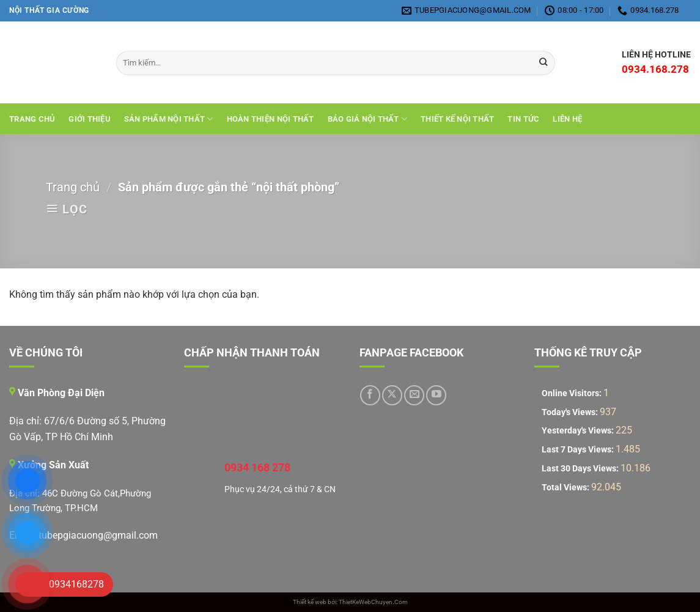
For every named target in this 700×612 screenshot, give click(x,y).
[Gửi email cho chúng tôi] (414, 395)
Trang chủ (32, 119)
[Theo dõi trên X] (392, 395)
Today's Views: (571, 412)
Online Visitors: (573, 393)
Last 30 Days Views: (581, 469)
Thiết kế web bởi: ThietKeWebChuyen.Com (350, 602)
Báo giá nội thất (368, 119)
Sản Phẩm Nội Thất (169, 119)
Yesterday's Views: (579, 431)
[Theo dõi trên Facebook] (370, 395)
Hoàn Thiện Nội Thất (271, 119)
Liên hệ (567, 119)
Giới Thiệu (90, 119)
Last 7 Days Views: (579, 450)
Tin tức (523, 119)
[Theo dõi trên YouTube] (436, 395)
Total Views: (566, 488)
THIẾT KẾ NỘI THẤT (457, 119)
